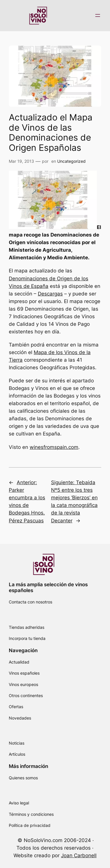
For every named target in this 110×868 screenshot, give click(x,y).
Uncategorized (71, 161)
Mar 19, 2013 (21, 161)
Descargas (50, 294)
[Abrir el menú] (98, 15)
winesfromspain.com (54, 447)
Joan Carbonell (79, 855)
